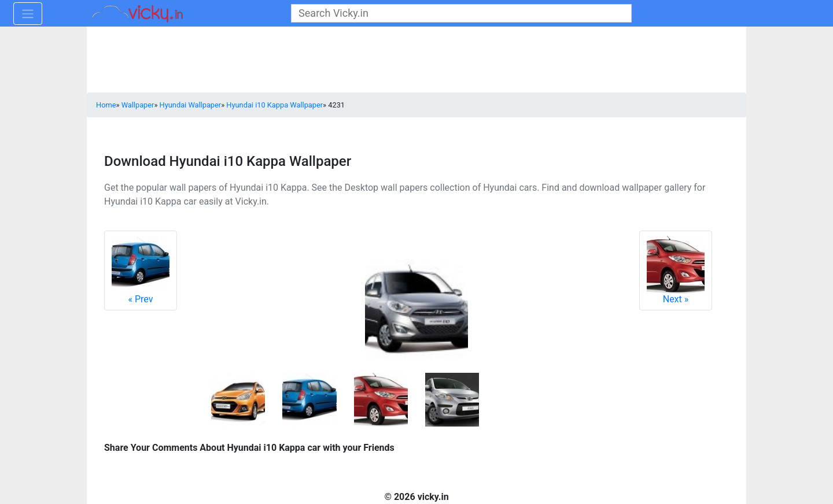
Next (676, 270)
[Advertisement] (417, 61)
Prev (141, 270)
